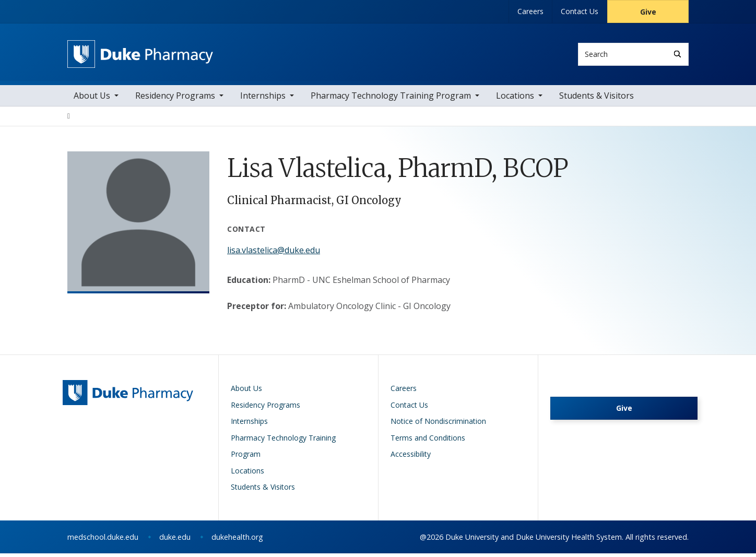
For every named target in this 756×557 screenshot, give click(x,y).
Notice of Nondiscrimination (438, 425)
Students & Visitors (596, 99)
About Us (92, 99)
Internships (263, 99)
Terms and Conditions (428, 441)
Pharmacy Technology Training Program (391, 99)
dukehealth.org (237, 541)
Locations (515, 99)
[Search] (677, 54)
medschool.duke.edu (103, 541)
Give (648, 12)
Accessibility (411, 458)
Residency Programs (175, 99)
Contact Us (580, 11)
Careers (530, 11)
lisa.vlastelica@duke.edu (274, 254)
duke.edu (175, 541)
